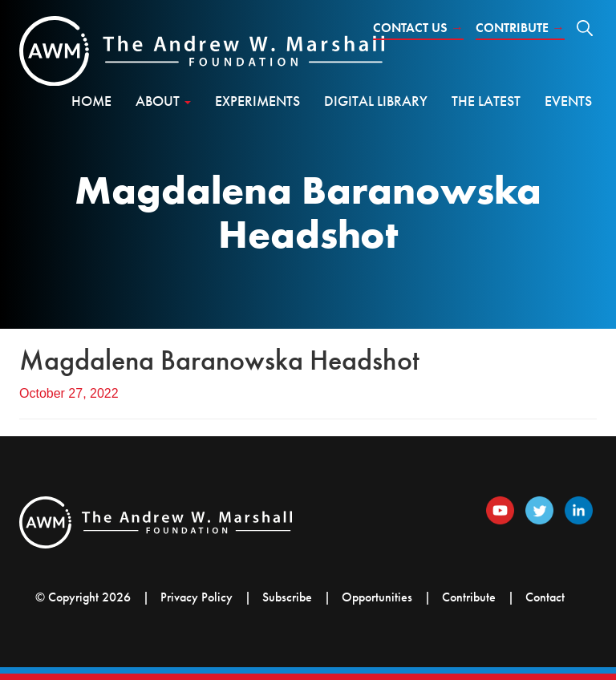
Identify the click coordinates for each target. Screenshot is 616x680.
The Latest (486, 101)
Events (568, 101)
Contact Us (418, 28)
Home (91, 101)
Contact (545, 597)
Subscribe (287, 597)
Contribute (520, 28)
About (163, 101)
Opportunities (377, 597)
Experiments (257, 101)
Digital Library (376, 101)
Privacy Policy (197, 597)
